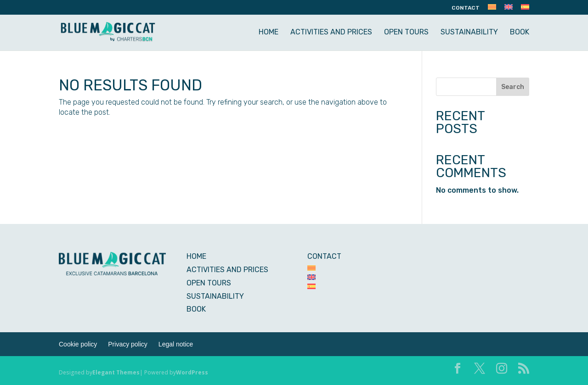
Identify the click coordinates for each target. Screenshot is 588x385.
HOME (269, 33)
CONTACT (466, 8)
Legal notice (176, 344)
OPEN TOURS (406, 33)
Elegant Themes (116, 372)
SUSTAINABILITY (469, 33)
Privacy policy (128, 344)
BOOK (520, 33)
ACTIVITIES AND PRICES (331, 33)
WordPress (192, 372)
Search (513, 87)
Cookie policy (78, 344)
